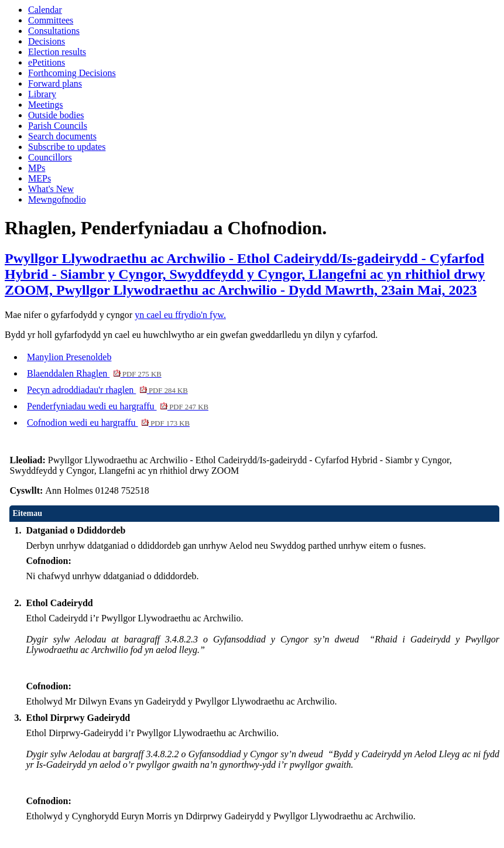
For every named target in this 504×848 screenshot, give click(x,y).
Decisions (47, 41)
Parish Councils (58, 126)
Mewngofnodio (57, 199)
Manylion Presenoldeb (69, 357)
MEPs (40, 178)
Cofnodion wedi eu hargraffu (108, 423)
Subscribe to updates (67, 147)
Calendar (45, 10)
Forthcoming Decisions (72, 73)
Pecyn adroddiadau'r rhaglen (107, 390)
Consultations (54, 31)
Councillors (50, 157)
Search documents (62, 136)
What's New (51, 189)
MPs (37, 168)
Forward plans (55, 83)
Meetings (46, 105)
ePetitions (47, 62)
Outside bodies (56, 115)
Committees (51, 20)
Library (42, 94)
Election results (57, 52)
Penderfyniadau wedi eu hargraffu (118, 406)
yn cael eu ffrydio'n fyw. (180, 315)
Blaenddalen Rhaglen (94, 373)
